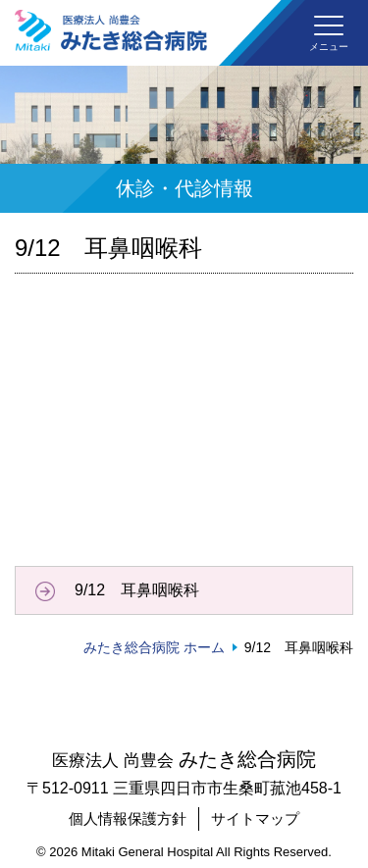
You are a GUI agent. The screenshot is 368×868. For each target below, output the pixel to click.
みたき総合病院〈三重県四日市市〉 (111, 30)
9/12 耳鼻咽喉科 (137, 590)
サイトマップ (255, 818)
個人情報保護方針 (128, 818)
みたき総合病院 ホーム (154, 647)
